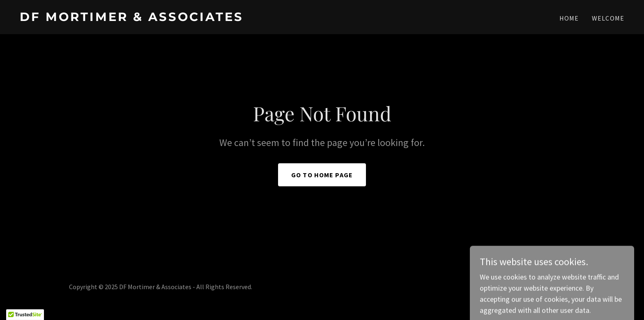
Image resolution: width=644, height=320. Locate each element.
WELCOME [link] (608, 18)
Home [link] (569, 18)
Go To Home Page (322, 175)
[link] (168, 18)
